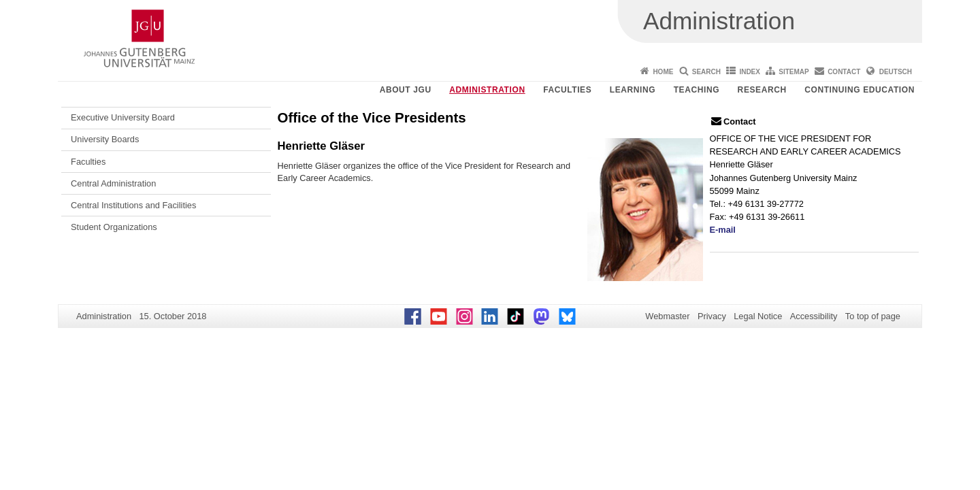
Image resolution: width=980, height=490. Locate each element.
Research (762, 90)
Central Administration (113, 183)
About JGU (406, 90)
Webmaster (667, 316)
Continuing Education (860, 90)
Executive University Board (123, 117)
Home (663, 72)
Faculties (567, 90)
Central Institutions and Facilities (133, 205)
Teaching (697, 90)
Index (750, 72)
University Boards (105, 139)
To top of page (873, 316)
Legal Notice (758, 316)
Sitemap (794, 72)
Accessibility (814, 316)
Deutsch (896, 72)
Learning (633, 90)
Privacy (712, 316)
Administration (487, 90)
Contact (844, 72)
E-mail (723, 230)
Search (706, 72)
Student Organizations (114, 227)
